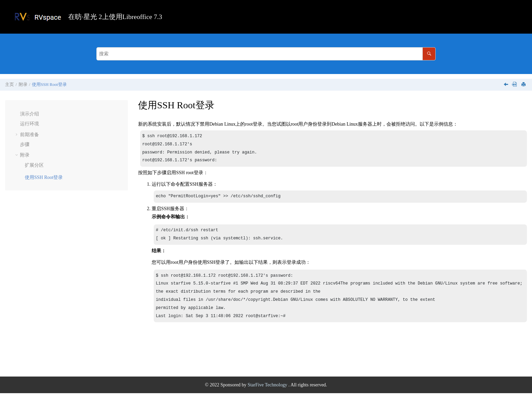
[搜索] (429, 54)
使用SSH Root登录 (49, 85)
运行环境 (30, 124)
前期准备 (30, 135)
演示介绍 (30, 114)
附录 (23, 85)
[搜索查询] (266, 54)
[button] (17, 114)
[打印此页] (524, 85)
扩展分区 (34, 165)
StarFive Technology (268, 394)
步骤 (25, 144)
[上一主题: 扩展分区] (507, 85)
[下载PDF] (514, 85)
